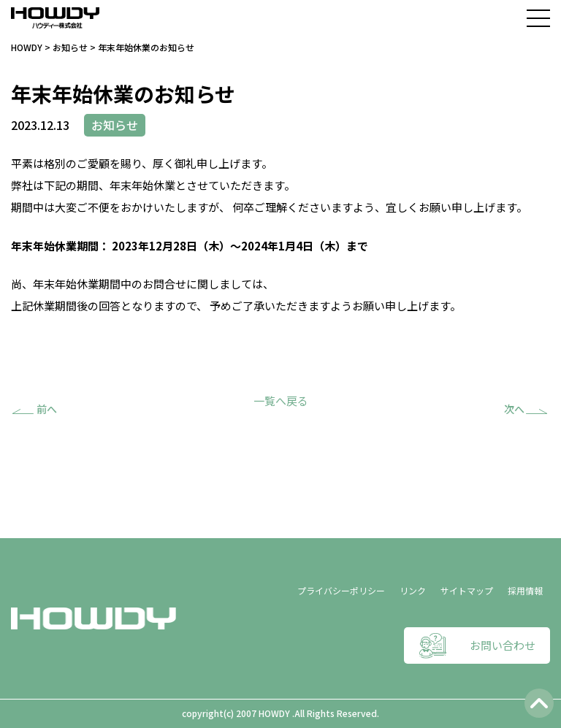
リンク (413, 590)
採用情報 (525, 590)
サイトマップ (467, 590)
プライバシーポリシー (341, 590)
